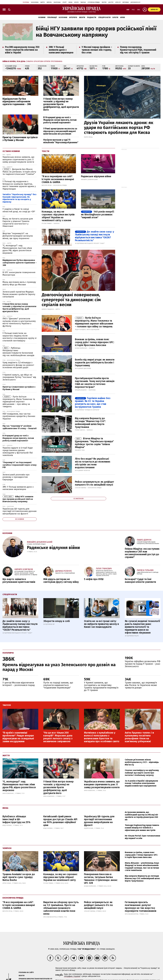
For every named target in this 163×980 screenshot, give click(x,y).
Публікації (52, 17)
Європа (49, 2)
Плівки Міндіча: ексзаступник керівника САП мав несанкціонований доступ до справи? (142, 553)
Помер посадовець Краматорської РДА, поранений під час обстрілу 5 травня (138, 50)
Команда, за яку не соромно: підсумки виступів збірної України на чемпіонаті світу (60, 877)
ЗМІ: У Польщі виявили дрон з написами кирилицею (61, 50)
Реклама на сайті (26, 972)
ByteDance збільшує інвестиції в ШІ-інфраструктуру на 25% (17, 819)
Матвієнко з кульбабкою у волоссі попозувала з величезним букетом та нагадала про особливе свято (102, 737)
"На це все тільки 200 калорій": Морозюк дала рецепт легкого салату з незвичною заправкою (58, 737)
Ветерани (126, 2)
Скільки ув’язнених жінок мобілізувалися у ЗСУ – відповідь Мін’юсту (142, 762)
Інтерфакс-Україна (72, 976)
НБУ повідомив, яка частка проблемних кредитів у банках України (19, 416)
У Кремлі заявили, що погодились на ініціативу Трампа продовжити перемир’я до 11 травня (101, 686)
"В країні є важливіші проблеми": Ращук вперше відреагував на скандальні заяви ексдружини (18, 737)
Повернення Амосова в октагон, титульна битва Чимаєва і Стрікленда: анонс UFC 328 (101, 879)
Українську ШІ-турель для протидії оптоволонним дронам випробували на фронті (20, 511)
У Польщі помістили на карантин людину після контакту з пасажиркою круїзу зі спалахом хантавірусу (19, 337)
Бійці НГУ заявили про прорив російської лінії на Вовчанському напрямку (96, 32)
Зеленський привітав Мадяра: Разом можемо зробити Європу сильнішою (19, 294)
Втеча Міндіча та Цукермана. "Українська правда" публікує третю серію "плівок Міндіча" (94, 443)
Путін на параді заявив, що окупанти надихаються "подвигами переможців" (58, 685)
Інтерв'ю (73, 17)
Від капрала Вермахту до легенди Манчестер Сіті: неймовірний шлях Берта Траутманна (142, 878)
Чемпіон (7, 848)
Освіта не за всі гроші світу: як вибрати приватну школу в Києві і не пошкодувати (101, 624)
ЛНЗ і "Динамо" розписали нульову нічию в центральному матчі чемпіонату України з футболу (19, 322)
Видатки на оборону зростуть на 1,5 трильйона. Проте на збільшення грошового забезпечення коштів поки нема (61, 908)
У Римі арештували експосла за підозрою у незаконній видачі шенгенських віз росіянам (60, 131)
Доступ (111, 2)
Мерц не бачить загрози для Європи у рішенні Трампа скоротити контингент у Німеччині (18, 222)
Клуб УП (118, 2)
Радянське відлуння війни (96, 176)
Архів (123, 17)
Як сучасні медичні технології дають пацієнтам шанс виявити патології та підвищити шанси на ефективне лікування (142, 627)
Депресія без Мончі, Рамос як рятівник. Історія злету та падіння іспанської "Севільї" (19, 172)
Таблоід (83, 2)
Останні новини (11, 151)
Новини (42, 17)
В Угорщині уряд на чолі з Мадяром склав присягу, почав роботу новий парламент (60, 120)
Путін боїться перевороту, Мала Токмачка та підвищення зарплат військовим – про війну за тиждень (19, 402)
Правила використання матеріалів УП (35, 979)
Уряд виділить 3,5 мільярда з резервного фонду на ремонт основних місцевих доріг (18, 365)
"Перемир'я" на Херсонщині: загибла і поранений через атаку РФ (20, 465)
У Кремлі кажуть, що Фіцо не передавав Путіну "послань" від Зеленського (19, 377)
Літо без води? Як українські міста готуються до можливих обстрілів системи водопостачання (93, 463)
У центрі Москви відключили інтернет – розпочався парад (19, 684)
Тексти (45, 151)
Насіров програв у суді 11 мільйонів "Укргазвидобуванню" (61, 141)
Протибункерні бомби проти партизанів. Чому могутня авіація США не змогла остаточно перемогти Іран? (95, 383)
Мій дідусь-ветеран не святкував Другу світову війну (61, 580)
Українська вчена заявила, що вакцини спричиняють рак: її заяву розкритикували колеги (18, 159)
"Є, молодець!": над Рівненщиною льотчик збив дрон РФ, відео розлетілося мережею (17, 249)
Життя (43, 2)
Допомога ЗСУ (135, 2)
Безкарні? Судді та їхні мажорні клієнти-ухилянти (140, 580)
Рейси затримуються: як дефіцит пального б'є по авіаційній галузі (94, 483)
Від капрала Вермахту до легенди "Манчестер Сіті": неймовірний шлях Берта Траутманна (90, 423)
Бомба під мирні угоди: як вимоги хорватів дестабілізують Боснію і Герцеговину (95, 362)
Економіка (35, 2)
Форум (104, 2)
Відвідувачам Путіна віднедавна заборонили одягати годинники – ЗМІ (17, 102)
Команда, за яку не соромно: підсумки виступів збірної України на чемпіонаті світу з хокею (58, 216)
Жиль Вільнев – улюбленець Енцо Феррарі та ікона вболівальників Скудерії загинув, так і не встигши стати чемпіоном (142, 867)
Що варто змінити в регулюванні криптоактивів (19, 580)
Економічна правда (13, 898)
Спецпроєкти (104, 17)
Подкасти (92, 17)
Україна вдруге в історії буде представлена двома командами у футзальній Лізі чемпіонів (18, 452)
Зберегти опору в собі (57, 621)
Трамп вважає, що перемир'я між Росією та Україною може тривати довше (141, 685)
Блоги (76, 2)
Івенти (82, 17)
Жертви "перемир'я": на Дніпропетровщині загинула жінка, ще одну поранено (18, 236)
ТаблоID (7, 705)
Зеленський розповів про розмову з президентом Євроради (16, 477)
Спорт (64, 2)
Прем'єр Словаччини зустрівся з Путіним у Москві (20, 139)
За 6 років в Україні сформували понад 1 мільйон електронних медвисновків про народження (141, 783)
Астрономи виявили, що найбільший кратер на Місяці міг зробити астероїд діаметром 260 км (141, 816)
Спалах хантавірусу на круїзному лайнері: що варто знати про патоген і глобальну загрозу (142, 773)
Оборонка (57, 2)
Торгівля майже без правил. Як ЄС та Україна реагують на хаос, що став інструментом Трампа (93, 402)
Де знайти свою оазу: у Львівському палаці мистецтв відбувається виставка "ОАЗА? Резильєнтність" (94, 236)
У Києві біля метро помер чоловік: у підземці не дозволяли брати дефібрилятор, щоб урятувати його (58, 787)
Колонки (63, 17)
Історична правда (94, 2)
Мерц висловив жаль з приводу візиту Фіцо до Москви (19, 283)
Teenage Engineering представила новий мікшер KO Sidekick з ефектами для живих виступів (142, 828)
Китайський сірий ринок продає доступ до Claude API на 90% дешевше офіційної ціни (60, 821)
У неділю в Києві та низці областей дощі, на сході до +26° (19, 210)
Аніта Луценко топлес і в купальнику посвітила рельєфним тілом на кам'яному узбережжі (139, 737)
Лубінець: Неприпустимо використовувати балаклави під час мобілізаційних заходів (18, 352)
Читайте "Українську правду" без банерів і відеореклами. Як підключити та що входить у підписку (19, 198)
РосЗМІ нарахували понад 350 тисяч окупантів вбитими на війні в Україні (22, 50)
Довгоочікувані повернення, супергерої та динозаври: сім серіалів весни (71, 300)
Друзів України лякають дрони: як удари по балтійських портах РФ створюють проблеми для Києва (119, 128)
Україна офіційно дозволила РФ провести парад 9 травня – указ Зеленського (143, 664)
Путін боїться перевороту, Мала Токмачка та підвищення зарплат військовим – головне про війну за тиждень (94, 322)
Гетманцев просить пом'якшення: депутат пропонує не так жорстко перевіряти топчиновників (141, 907)
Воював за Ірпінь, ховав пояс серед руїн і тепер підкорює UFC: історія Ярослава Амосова (95, 342)
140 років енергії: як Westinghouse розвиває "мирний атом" (98, 214)
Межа (70, 2)
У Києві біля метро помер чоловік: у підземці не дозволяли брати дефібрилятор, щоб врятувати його (61, 104)
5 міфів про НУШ (94, 579)
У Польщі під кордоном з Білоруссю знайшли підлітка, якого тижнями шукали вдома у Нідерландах (19, 185)
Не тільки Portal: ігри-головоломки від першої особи (142, 837)
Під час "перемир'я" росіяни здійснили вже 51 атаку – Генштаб (20, 427)
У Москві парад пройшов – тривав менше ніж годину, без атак (97, 50)
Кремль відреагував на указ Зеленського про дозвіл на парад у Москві (59, 667)
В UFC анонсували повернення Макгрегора (19, 274)
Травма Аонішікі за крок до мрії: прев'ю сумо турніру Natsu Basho (19, 877)
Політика (26, 2)
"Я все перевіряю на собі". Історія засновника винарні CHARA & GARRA (58, 179)
